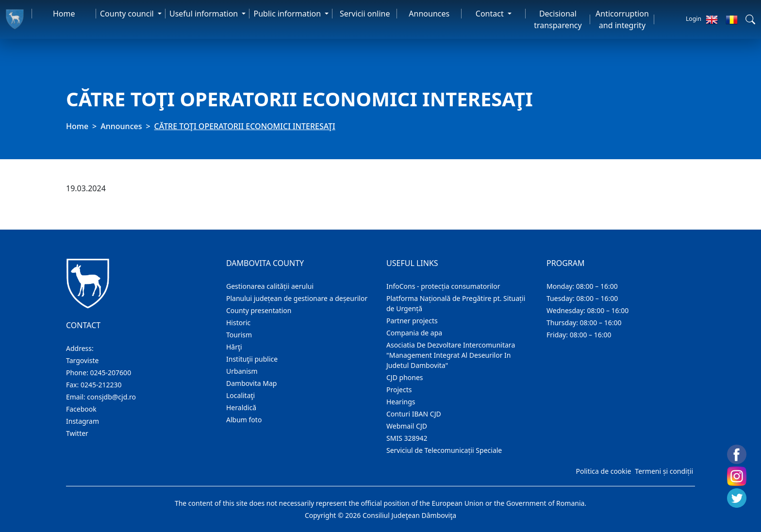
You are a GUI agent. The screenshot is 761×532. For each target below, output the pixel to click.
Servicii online (365, 14)
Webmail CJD (407, 426)
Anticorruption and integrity (622, 19)
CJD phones (405, 377)
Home (64, 14)
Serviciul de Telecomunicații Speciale (444, 450)
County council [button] (128, 14)
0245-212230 (101, 385)
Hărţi (234, 347)
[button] (750, 19)
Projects (399, 390)
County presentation (259, 310)
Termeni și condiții (664, 471)
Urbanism (242, 371)
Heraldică (241, 407)
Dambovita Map (251, 383)
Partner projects (412, 321)
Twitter (77, 433)
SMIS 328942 (407, 438)
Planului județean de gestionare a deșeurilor (297, 298)
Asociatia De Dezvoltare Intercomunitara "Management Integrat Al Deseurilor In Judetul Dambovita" (451, 355)
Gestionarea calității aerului (270, 286)
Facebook (81, 409)
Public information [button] (288, 14)
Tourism (239, 335)
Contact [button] (491, 14)
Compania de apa (414, 333)
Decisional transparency (558, 19)
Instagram (83, 421)
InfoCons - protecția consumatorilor (443, 286)
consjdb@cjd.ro (111, 397)
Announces (429, 14)
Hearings (401, 402)
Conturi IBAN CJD (414, 414)
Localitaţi (240, 395)
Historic (238, 323)
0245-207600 (111, 373)
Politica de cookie (603, 471)
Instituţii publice (252, 359)
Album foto (244, 420)
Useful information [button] (205, 14)
